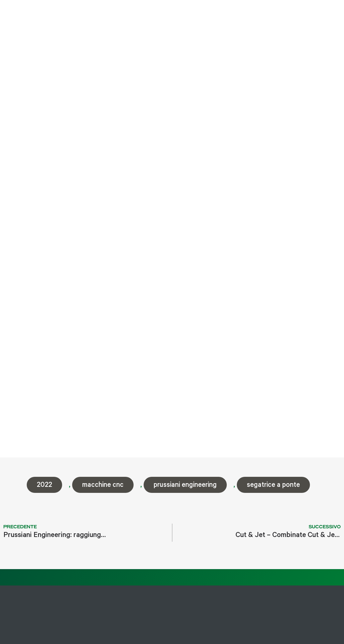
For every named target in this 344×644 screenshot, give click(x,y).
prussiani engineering (185, 486)
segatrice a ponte (273, 486)
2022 (44, 486)
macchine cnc (103, 486)
